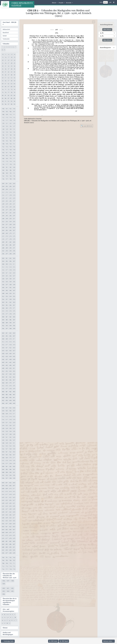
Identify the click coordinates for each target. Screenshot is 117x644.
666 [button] (10, 530)
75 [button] (3, 92)
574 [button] (10, 461)
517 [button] (7, 420)
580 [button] (3, 466)
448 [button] (3, 368)
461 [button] (7, 377)
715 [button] (14, 566)
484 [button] (3, 395)
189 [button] (7, 173)
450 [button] (10, 368)
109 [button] (7, 115)
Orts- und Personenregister (8, 610)
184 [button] (3, 170)
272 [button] (3, 236)
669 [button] (7, 532)
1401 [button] (8, 588)
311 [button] (14, 264)
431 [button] (14, 354)
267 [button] (14, 230)
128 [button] (3, 129)
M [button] (15, 617)
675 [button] (14, 535)
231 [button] (14, 204)
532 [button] (3, 431)
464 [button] (3, 380)
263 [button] (14, 227)
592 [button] (3, 475)
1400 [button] (3, 588)
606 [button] (10, 486)
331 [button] (14, 279)
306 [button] (10, 261)
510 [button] (10, 414)
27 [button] (9, 63)
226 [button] (10, 201)
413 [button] (7, 342)
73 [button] (11, 90)
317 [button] (7, 270)
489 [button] (7, 398)
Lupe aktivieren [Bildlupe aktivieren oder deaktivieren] (87, 126)
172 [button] (3, 161)
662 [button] (10, 527)
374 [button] (10, 311)
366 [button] (10, 305)
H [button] (5, 617)
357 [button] (7, 299)
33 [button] (11, 66)
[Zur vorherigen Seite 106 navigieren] (8, 641)
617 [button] (7, 494)
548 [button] (3, 443)
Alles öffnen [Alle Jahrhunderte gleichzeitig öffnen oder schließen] (107, 30)
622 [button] (10, 497)
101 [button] (7, 109)
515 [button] (14, 417)
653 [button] (7, 521)
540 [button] (3, 437)
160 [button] (3, 153)
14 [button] (14, 54)
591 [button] (14, 472)
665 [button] (7, 530)
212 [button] (3, 192)
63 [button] (11, 84)
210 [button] (10, 189)
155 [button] (14, 147)
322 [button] (10, 273)
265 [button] (7, 230)
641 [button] (7, 512)
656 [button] (3, 524)
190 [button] (10, 173)
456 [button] (3, 374)
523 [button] (14, 423)
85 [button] (3, 98)
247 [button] (14, 216)
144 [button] (3, 141)
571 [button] (14, 458)
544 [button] (3, 440)
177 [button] (7, 164)
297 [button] (7, 254)
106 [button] (10, 112)
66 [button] (6, 87)
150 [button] (10, 144)
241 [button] (7, 213)
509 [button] (7, 414)
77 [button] (9, 92)
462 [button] (10, 377)
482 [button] (10, 392)
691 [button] (14, 547)
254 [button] (10, 222)
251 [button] (14, 219)
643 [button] (14, 512)
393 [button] (7, 326)
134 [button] (10, 132)
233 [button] (7, 207)
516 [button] (3, 420)
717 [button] (7, 569)
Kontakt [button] (69, 3)
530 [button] (10, 428)
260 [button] (3, 227)
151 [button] (14, 144)
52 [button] (9, 78)
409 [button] (7, 339)
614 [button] (10, 491)
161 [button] (7, 153)
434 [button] (10, 357)
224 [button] (3, 201)
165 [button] (7, 156)
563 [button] (14, 452)
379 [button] (14, 314)
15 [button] (3, 57)
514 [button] (10, 417)
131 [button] (14, 129)
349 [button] (7, 293)
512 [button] (3, 417)
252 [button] (3, 222)
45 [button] (3, 75)
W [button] (7, 623)
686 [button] (10, 544)
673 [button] (7, 535)
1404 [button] (8, 591)
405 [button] (7, 336)
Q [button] (10, 620)
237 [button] (7, 210)
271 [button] (14, 233)
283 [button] (14, 242)
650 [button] (10, 518)
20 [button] (3, 60)
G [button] (2, 617)
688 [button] (3, 547)
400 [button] (3, 333)
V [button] (5, 623)
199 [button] (14, 179)
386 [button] (10, 320)
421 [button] (7, 348)
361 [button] (7, 302)
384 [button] (3, 320)
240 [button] (3, 213)
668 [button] (3, 532)
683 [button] (14, 541)
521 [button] (7, 423)
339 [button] (14, 285)
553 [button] (7, 446)
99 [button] (14, 104)
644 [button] (3, 515)
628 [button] (3, 503)
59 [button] (14, 81)
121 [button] (7, 123)
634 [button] (10, 506)
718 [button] (10, 569)
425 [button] (7, 351)
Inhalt (5, 36)
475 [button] (14, 386)
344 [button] (3, 290)
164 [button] (3, 156)
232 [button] (3, 207)
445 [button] (7, 365)
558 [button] (10, 449)
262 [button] (10, 227)
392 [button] (3, 326)
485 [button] (7, 395)
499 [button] (14, 403)
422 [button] (10, 348)
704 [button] (3, 560)
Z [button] (10, 623)
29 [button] (14, 63)
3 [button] (7, 47)
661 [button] (7, 527)
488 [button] (3, 398)
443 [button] (14, 362)
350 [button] (10, 293)
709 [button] (7, 563)
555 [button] (14, 446)
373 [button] (7, 311)
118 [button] (10, 120)
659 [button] (14, 524)
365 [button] (7, 305)
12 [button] (9, 54)
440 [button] (3, 362)
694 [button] (10, 550)
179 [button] (14, 164)
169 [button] (7, 158)
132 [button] (3, 132)
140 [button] (3, 138)
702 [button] (10, 557)
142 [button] (10, 138)
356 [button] (3, 299)
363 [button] (14, 302)
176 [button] (3, 164)
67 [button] (9, 87)
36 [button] (6, 69)
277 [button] (7, 239)
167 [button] (14, 156)
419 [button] (14, 345)
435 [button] (14, 357)
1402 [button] (12, 588)
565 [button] (7, 455)
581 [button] (7, 466)
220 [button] (3, 198)
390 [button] (10, 323)
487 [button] (14, 395)
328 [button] (3, 279)
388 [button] (3, 323)
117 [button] (7, 120)
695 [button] (14, 550)
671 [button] (14, 532)
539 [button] (14, 434)
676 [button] (3, 538)
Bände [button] (54, 3)
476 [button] (3, 389)
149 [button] (7, 144)
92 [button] (9, 101)
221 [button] (7, 198)
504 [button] (3, 411)
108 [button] (3, 115)
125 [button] (7, 126)
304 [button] (3, 261)
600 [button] (3, 483)
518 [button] (10, 420)
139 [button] (14, 135)
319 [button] (14, 270)
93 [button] (11, 101)
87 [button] (9, 98)
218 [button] (10, 195)
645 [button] (7, 515)
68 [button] (11, 87)
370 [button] (10, 308)
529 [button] (7, 428)
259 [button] (14, 224)
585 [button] (7, 469)
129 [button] (7, 129)
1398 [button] (12, 581)
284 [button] (3, 245)
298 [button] (10, 254)
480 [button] (3, 392)
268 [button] (3, 233)
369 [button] (7, 308)
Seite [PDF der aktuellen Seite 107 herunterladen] (53, 641)
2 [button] (5, 47)
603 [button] (14, 483)
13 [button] (11, 54)
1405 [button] (12, 591)
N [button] (2, 620)
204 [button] (3, 186)
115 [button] (14, 117)
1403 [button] (3, 591)
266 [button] (10, 230)
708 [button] (3, 563)
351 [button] (14, 293)
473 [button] (7, 386)
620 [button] (3, 497)
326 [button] (10, 276)
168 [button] (3, 158)
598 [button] (10, 478)
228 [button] (3, 204)
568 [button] (3, 458)
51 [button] (6, 78)
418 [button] (10, 345)
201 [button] (7, 183)
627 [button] (14, 500)
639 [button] (14, 509)
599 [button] (14, 478)
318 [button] (10, 270)
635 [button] (14, 506)
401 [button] (7, 333)
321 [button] (7, 273)
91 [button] (6, 101)
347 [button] (14, 290)
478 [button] (10, 389)
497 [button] (7, 403)
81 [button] (6, 95)
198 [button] (10, 179)
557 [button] (7, 449)
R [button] (12, 620)
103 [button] (14, 109)
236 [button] (3, 210)
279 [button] (14, 239)
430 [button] (10, 354)
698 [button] (10, 553)
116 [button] (3, 120)
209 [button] (7, 189)
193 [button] (7, 176)
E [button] (13, 614)
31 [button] (6, 66)
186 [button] (10, 170)
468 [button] (3, 383)
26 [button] (6, 63)
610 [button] (10, 489)
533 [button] (7, 431)
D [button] (10, 614)
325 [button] (7, 276)
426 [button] (10, 351)
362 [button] (10, 302)
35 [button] (3, 69)
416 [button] (3, 345)
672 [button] (3, 535)
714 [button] (10, 566)
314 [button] (10, 267)
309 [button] (7, 264)
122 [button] (10, 123)
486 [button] (10, 395)
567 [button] (14, 455)
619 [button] (14, 494)
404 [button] (3, 336)
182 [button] (10, 167)
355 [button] (14, 296)
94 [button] (14, 101)
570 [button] (10, 458)
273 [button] (7, 236)
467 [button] (14, 380)
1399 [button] (3, 584)
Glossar (5, 628)
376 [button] (3, 314)
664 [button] (3, 530)
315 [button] (14, 267)
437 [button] (7, 359)
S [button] (14, 620)
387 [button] (14, 320)
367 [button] (14, 305)
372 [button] (3, 311)
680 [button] (3, 541)
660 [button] (3, 527)
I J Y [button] (8, 617)
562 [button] (10, 452)
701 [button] (7, 557)
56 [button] (6, 81)
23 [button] (11, 60)
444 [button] (3, 365)
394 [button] (10, 326)
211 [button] (14, 189)
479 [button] (14, 389)
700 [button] (3, 557)
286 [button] (10, 245)
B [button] (5, 614)
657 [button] (7, 524)
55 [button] (3, 81)
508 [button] (3, 414)
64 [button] (14, 84)
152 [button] (3, 147)
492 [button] (3, 400)
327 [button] (14, 276)
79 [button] (14, 92)
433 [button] (7, 357)
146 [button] (10, 141)
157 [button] (7, 150)
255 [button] (14, 222)
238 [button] (10, 210)
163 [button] (14, 153)
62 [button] (9, 84)
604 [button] (3, 486)
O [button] (5, 620)
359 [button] (14, 299)
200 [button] (3, 183)
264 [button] (3, 230)
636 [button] (3, 509)
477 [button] (7, 389)
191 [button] (14, 173)
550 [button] (10, 443)
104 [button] (3, 112)
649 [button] (7, 518)
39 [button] (14, 69)
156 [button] (3, 150)
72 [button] (9, 90)
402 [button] (10, 333)
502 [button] (10, 408)
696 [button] (3, 553)
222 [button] (10, 198)
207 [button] (14, 186)
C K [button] (7, 614)
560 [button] (3, 452)
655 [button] (14, 521)
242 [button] (10, 213)
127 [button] (14, 126)
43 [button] (11, 72)
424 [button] (3, 351)
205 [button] (7, 186)
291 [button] (14, 248)
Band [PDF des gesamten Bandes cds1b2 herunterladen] (64, 641)
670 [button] (10, 532)
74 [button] (14, 90)
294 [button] (10, 251)
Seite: (101, 2)
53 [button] (11, 78)
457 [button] (7, 374)
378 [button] (10, 314)
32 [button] (9, 66)
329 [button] (7, 279)
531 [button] (14, 428)
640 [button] (3, 512)
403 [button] (14, 333)
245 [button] (7, 216)
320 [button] (3, 273)
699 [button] (14, 553)
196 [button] (3, 179)
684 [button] (3, 544)
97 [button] (9, 104)
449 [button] (7, 368)
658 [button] (10, 524)
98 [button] (11, 104)
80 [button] (3, 95)
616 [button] (3, 494)
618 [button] (10, 494)
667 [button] (14, 530)
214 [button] (10, 192)
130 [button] (10, 129)
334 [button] (10, 282)
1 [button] (2, 47)
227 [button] (14, 201)
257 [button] (7, 224)
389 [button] (7, 323)
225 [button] (7, 201)
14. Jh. (102, 33)
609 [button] (7, 489)
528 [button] (3, 428)
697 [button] (7, 553)
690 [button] (10, 547)
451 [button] (14, 368)
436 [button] (3, 359)
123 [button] (14, 123)
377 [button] (7, 314)
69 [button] (14, 87)
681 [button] (7, 541)
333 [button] (7, 282)
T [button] (16, 620)
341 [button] (7, 288)
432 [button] (3, 357)
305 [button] (7, 261)
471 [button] (14, 383)
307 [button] (14, 261)
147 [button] (14, 141)
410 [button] (10, 339)
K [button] (11, 617)
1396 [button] (3, 581)
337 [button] (7, 285)
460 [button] (3, 377)
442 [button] (10, 362)
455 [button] (14, 371)
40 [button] (3, 72)
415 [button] (14, 342)
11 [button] (6, 54)
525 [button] (7, 425)
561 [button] (7, 452)
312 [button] (3, 267)
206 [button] (10, 186)
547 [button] (14, 440)
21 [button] (6, 60)
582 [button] (10, 466)
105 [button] (7, 112)
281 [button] (7, 242)
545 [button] (7, 440)
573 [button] (7, 461)
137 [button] (7, 135)
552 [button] (3, 446)
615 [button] (14, 491)
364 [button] (3, 305)
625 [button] (7, 500)
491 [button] (14, 398)
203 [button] (14, 183)
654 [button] (10, 521)
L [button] (13, 617)
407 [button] (14, 336)
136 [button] (3, 135)
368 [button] (3, 308)
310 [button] (10, 264)
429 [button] (7, 354)
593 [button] (7, 475)
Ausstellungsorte (105, 48)
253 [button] (7, 222)
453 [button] (7, 371)
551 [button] (14, 443)
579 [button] (14, 464)
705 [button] (7, 560)
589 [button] (7, 472)
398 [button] (10, 329)
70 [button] (3, 90)
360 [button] (3, 302)
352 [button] (3, 296)
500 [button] (3, 408)
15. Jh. (102, 36)
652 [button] (3, 521)
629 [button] (7, 503)
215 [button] (14, 192)
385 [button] (7, 320)
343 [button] (14, 288)
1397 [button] (8, 581)
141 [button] (7, 138)
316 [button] (3, 270)
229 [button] (7, 204)
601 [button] (7, 483)
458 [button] (10, 374)
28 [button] (11, 63)
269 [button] (7, 233)
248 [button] (3, 219)
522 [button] (10, 423)
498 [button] (10, 403)
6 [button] (13, 47)
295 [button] (14, 251)
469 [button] (7, 383)
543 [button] (14, 437)
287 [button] (14, 245)
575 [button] (14, 461)
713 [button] (7, 566)
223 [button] (14, 198)
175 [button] (14, 161)
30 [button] (3, 66)
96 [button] (6, 104)
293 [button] (7, 251)
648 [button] (3, 518)
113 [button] (7, 117)
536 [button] (3, 434)
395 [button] (14, 326)
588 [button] (3, 472)
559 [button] (14, 449)
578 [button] (10, 464)
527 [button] (14, 425)
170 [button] (10, 158)
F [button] (15, 614)
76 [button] (6, 92)
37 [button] (9, 69)
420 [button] (3, 348)
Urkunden (6, 44)
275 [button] (14, 236)
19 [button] (14, 57)
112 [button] (3, 117)
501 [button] (7, 408)
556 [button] (3, 449)
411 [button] (14, 339)
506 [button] (10, 411)
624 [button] (3, 500)
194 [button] (10, 176)
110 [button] (10, 115)
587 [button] (14, 469)
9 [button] (5, 50)
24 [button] (14, 60)
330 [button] (10, 279)
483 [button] (14, 392)
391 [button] (14, 323)
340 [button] (3, 288)
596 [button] (3, 478)
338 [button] (10, 285)
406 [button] (10, 336)
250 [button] (10, 219)
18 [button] (11, 57)
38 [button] (11, 69)
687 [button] (14, 544)
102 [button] (10, 109)
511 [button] (14, 414)
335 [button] (14, 282)
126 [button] (10, 126)
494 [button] (10, 400)
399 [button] (14, 329)
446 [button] (10, 365)
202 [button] (10, 183)
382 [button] (10, 317)
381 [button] (7, 317)
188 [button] (3, 173)
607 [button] (14, 486)
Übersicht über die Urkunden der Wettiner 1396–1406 (10, 576)
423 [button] (14, 348)
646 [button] (10, 515)
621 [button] (7, 497)
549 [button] (7, 443)
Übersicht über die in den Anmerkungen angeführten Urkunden (10, 602)
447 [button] (14, 365)
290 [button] (10, 248)
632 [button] (3, 506)
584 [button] (3, 469)
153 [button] (7, 147)
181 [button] (7, 167)
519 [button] (14, 420)
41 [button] (6, 72)
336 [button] (3, 285)
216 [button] (3, 195)
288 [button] (3, 248)
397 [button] (7, 329)
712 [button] (3, 566)
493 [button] (7, 400)
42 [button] (9, 72)
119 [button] (14, 120)
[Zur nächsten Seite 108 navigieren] (108, 641)
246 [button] (10, 216)
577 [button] (7, 464)
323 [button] (14, 273)
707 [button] (14, 560)
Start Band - (9, 23)
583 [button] (14, 466)
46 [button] (6, 75)
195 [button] (14, 176)
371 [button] (14, 308)
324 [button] (3, 276)
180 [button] (3, 167)
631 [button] (14, 503)
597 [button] (7, 478)
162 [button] (10, 153)
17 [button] (9, 57)
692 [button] (3, 550)
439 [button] (14, 359)
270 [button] (10, 233)
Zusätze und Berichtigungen (8, 633)
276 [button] (3, 239)
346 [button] (10, 290)
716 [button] (3, 569)
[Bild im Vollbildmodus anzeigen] (94, 22)
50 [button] (3, 78)
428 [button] (3, 354)
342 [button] (10, 288)
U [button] (2, 623)
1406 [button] (3, 594)
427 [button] (14, 351)
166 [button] (10, 156)
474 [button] (10, 386)
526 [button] (10, 425)
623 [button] (14, 497)
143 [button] (14, 138)
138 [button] (10, 135)
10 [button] (3, 54)
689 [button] (7, 547)
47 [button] (9, 75)
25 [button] (3, 63)
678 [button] (10, 538)
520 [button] (3, 423)
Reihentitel (6, 29)
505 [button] (7, 411)
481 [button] (7, 392)
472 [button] (3, 386)
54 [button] (14, 78)
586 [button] (10, 469)
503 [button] (14, 408)
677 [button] (7, 538)
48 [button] (11, 75)
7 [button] (15, 47)
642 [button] (10, 512)
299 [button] (14, 254)
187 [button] (14, 170)
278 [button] (10, 239)
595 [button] (14, 475)
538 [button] (10, 434)
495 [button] (14, 400)
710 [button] (10, 563)
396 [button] (3, 329)
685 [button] (7, 544)
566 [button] (10, 455)
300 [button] (3, 258)
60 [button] (3, 84)
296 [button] (3, 254)
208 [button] (3, 189)
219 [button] (14, 195)
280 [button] (3, 242)
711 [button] (14, 563)
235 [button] (14, 207)
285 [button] (7, 245)
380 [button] (3, 317)
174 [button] (10, 161)
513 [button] (7, 417)
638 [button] (10, 509)
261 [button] (7, 227)
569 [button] (7, 458)
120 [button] (3, 123)
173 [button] (7, 161)
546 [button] (10, 440)
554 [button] (10, 446)
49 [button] (14, 75)
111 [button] (14, 115)
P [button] (7, 620)
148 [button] (3, 144)
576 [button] (3, 464)
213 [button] (7, 192)
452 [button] (3, 371)
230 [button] (10, 204)
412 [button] (3, 342)
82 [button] (9, 95)
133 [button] (7, 132)
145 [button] (7, 141)
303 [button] (14, 258)
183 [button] (14, 167)
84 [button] (14, 95)
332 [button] (3, 282)
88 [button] (11, 98)
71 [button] (6, 90)
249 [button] (7, 219)
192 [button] (3, 176)
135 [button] (14, 132)
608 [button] (3, 489)
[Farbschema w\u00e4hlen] (114, 2)
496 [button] (3, 403)
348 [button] (3, 293)
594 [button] (10, 475)
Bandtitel (6, 33)
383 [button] (14, 317)
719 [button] (14, 569)
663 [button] (14, 527)
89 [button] (14, 98)
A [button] (2, 614)
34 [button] (14, 66)
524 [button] (3, 425)
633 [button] (7, 506)
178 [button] (10, 164)
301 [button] (7, 258)
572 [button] (3, 461)
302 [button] (10, 258)
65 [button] (3, 87)
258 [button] (10, 224)
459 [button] (14, 374)
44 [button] (14, 72)
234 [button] (10, 207)
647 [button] (14, 515)
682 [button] (10, 541)
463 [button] (14, 377)
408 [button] (3, 339)
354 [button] (10, 296)
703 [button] (14, 557)
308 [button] (3, 264)
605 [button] (7, 486)
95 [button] (3, 104)
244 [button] (3, 216)
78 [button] (11, 92)
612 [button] (3, 491)
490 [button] (10, 398)
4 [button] (9, 47)
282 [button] (10, 242)
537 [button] (7, 434)
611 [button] (14, 489)
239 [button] (14, 210)
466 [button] (10, 380)
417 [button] (7, 345)
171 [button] (14, 158)
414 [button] (10, 342)
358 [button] (10, 299)
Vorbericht (6, 39)
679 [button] (14, 538)
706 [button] (10, 560)
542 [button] (10, 437)
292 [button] (3, 251)
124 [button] (3, 126)
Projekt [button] (61, 3)
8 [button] (2, 50)
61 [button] (6, 84)
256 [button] (3, 224)
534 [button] (10, 431)
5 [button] (11, 47)
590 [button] (10, 472)
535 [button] (14, 431)
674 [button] (10, 535)
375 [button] (14, 311)
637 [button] (7, 509)
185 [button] (7, 170)
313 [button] (7, 267)
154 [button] (10, 147)
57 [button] (9, 81)
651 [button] (14, 518)
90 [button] (3, 101)
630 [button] (10, 503)
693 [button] (7, 550)
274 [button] (10, 236)
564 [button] (3, 455)
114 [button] (10, 117)
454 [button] (10, 371)
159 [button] (14, 150)
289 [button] (7, 248)
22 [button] (9, 60)
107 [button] (14, 112)
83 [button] (11, 95)
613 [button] (7, 491)
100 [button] (3, 109)
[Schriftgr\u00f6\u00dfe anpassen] (110, 2)
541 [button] (7, 437)
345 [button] (7, 290)
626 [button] (10, 500)
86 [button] (6, 98)
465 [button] (7, 380)
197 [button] (7, 179)
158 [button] (10, 150)
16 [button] (6, 57)
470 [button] (10, 383)
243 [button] (14, 213)
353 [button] (7, 296)
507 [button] (14, 411)
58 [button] (11, 81)
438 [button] (10, 359)
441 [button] (7, 362)
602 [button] (10, 483)
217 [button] (7, 195)
